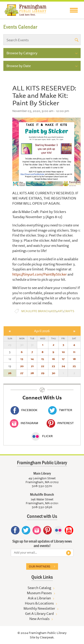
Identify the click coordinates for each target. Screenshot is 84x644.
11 (74, 352)
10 (63, 352)
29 (43, 373)
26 (10, 373)
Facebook (24, 410)
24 (63, 366)
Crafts (69, 311)
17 (63, 359)
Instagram (24, 423)
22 (43, 366)
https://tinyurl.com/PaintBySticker (40, 274)
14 (32, 359)
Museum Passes (39, 593)
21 (32, 366)
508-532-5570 (42, 486)
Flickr (42, 436)
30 (53, 373)
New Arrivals (39, 619)
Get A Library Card (39, 613)
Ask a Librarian (39, 598)
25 (74, 366)
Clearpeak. (47, 637)
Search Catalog (39, 588)
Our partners (40, 566)
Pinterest (60, 423)
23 (53, 366)
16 (53, 359)
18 (74, 359)
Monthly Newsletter (39, 608)
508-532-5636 (42, 507)
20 (22, 366)
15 (43, 359)
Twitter (60, 410)
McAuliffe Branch (36, 311)
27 (22, 373)
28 (32, 373)
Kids (54, 311)
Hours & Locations (39, 603)
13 (22, 359)
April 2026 (42, 331)
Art (60, 311)
